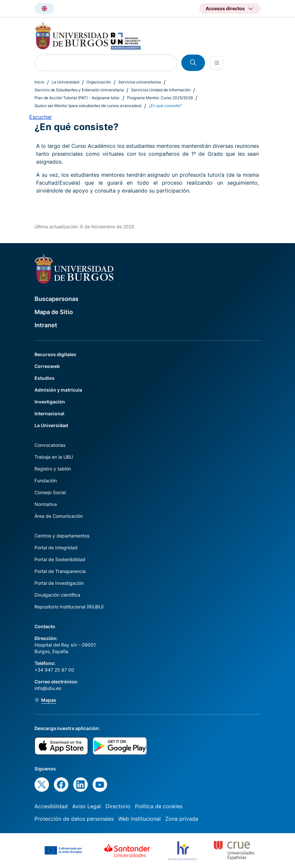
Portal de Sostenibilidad (60, 559)
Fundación (46, 480)
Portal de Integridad (56, 548)
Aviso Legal (87, 806)
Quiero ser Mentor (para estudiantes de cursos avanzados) (88, 106)
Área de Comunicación (59, 516)
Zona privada (182, 819)
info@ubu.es (48, 688)
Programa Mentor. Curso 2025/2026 (160, 98)
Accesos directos (225, 8)
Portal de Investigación (59, 583)
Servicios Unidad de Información (161, 90)
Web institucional (139, 819)
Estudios (45, 378)
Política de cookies (159, 806)
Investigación (50, 402)
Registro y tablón (53, 469)
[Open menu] (217, 63)
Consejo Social (50, 492)
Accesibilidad (51, 806)
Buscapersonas (57, 299)
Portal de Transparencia (60, 571)
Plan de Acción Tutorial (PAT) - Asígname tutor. (77, 98)
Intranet (46, 325)
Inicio (39, 82)
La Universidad (65, 82)
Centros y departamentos (62, 536)
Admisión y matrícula (58, 390)
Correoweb (47, 366)
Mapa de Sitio (54, 312)
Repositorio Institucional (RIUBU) (69, 607)
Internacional (49, 413)
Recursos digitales (55, 354)
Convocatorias (50, 445)
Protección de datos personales (74, 819)
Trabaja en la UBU (54, 457)
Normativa (46, 504)
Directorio (118, 806)
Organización (99, 82)
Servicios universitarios (140, 82)
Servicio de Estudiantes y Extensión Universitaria (79, 90)
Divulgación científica (57, 595)
